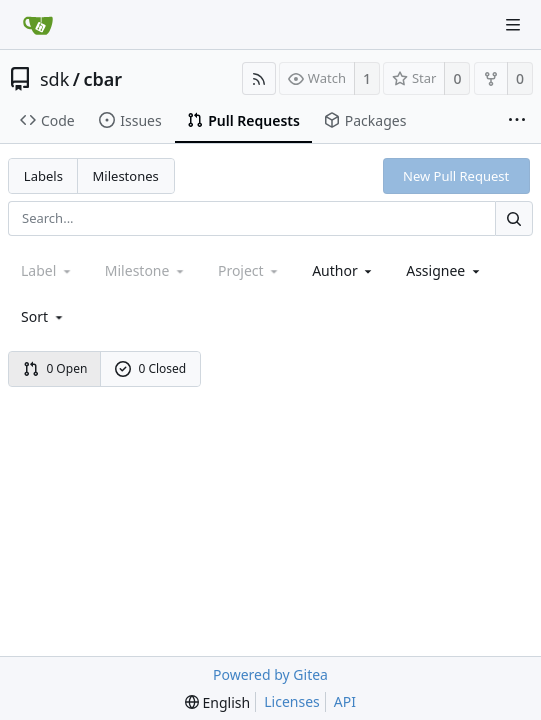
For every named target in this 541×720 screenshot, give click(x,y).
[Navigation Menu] (513, 25)
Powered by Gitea (270, 674)
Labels (43, 176)
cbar (103, 79)
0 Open (55, 368)
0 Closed (151, 368)
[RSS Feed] (259, 78)
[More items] (517, 121)
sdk (54, 79)
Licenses (292, 701)
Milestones (126, 176)
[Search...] (514, 218)
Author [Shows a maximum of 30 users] (343, 270)
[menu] (43, 316)
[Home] (38, 25)
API (345, 701)
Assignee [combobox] (444, 270)
